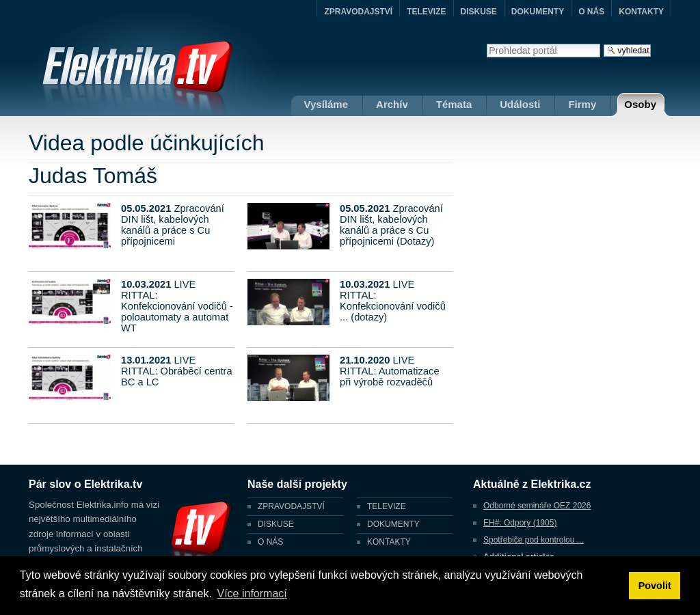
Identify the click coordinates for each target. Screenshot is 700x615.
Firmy (582, 104)
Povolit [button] (655, 586)
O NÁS (591, 12)
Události (520, 104)
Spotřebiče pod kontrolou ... (534, 540)
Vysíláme (326, 104)
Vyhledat (486, 43)
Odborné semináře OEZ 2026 (537, 506)
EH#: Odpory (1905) (520, 523)
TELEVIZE (426, 12)
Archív (392, 104)
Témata (454, 104)
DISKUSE (479, 12)
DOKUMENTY (538, 12)
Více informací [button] (252, 593)
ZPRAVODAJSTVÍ (358, 12)
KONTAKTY (641, 12)
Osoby (640, 104)
